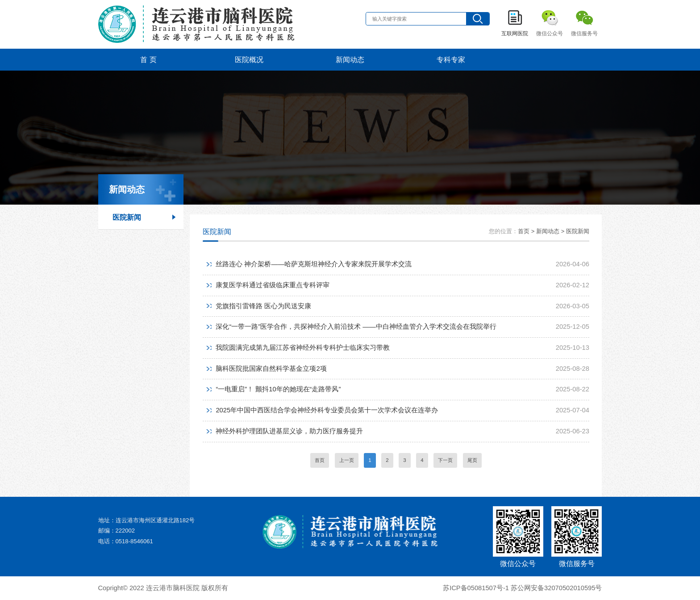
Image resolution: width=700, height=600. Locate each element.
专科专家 (451, 59)
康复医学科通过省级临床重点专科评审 (273, 285)
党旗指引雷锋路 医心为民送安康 (263, 306)
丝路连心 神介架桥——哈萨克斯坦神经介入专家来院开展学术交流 (313, 264)
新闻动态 (350, 59)
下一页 (445, 460)
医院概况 (249, 59)
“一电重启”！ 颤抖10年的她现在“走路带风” (278, 389)
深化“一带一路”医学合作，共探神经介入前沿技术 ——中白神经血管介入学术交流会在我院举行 (356, 327)
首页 (320, 460)
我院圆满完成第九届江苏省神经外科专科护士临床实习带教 (303, 348)
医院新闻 (127, 217)
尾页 (472, 460)
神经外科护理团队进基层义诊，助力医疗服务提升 (289, 431)
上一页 (347, 460)
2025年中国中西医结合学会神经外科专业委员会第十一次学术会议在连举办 (327, 410)
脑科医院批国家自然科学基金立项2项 (271, 369)
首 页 (148, 59)
